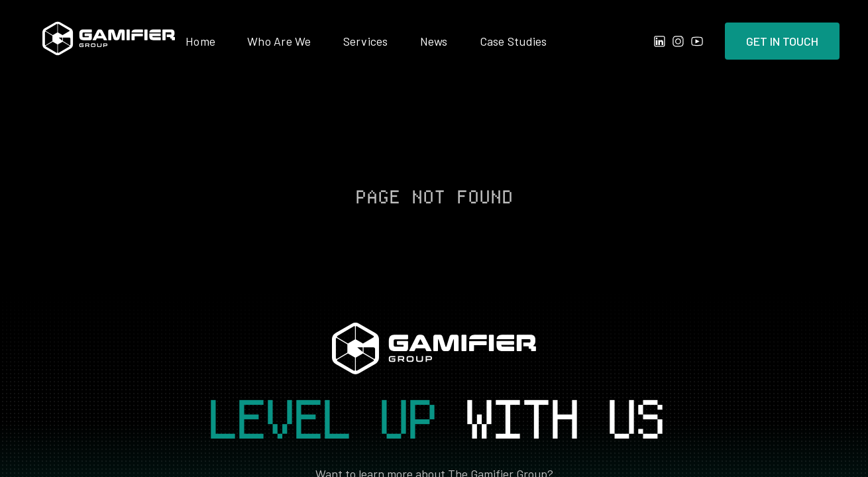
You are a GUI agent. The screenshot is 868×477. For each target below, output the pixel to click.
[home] (109, 41)
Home (200, 41)
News (434, 41)
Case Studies (514, 41)
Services (366, 41)
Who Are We (279, 41)
